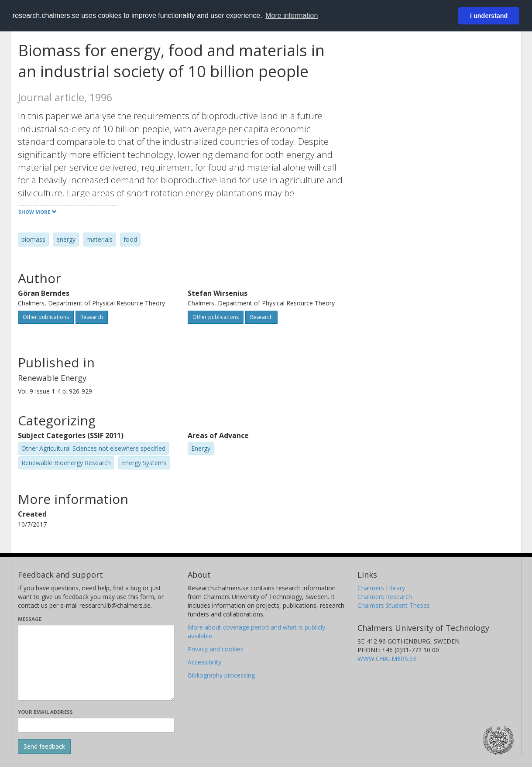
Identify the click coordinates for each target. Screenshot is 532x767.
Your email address (45, 712)
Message (30, 619)
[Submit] (44, 746)
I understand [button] (489, 16)
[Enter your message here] (96, 663)
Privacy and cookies (216, 649)
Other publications (46, 317)
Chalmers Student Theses (394, 605)
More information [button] (292, 15)
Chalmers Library (381, 588)
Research (92, 317)
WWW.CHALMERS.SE (387, 659)
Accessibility (204, 662)
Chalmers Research (385, 597)
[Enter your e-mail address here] (96, 725)
